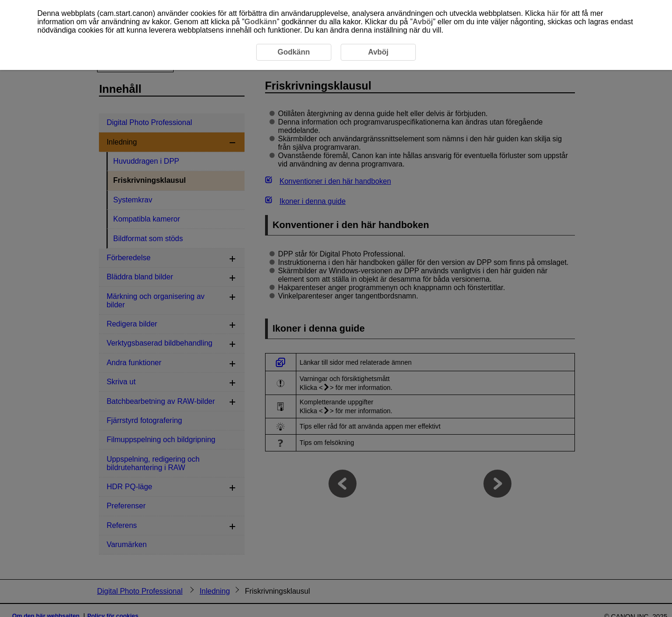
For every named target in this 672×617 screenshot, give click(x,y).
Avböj (423, 22)
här (553, 13)
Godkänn (261, 22)
